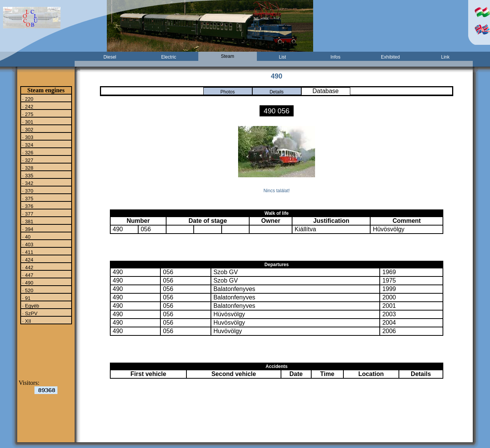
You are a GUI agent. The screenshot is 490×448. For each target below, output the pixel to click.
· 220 (27, 99)
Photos (228, 92)
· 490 (27, 283)
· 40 (26, 237)
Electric (169, 57)
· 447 (27, 275)
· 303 (27, 137)
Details (277, 92)
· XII (26, 321)
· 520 (27, 290)
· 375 (27, 198)
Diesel (110, 57)
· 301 (27, 122)
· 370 (27, 191)
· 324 (27, 145)
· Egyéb (30, 306)
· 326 (27, 152)
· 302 (27, 129)
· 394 (27, 229)
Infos (335, 57)
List (283, 57)
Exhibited (390, 57)
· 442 (27, 267)
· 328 (27, 168)
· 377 (27, 214)
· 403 (27, 244)
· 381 (27, 221)
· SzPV (29, 313)
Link (445, 57)
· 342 (27, 183)
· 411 (27, 252)
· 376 (27, 206)
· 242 (27, 106)
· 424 (27, 260)
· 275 (27, 114)
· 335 (27, 175)
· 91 (26, 298)
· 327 (27, 160)
